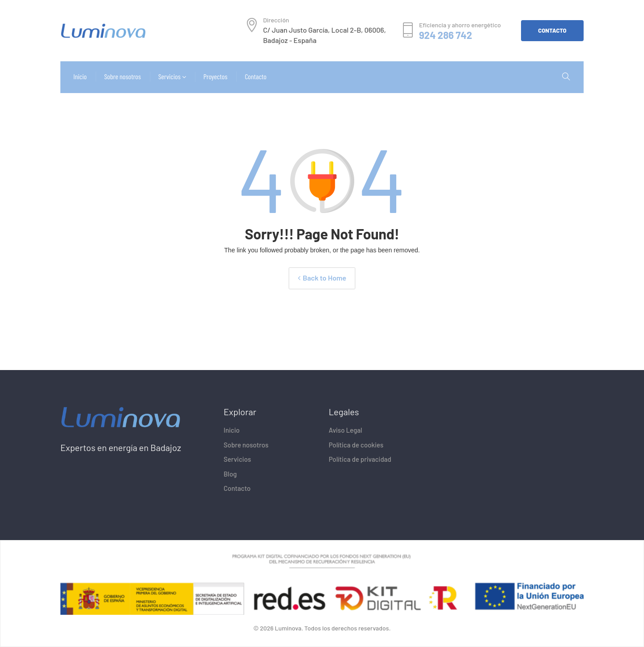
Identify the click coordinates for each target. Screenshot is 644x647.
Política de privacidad (360, 459)
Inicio (232, 430)
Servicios (237, 459)
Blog (230, 474)
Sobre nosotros (246, 445)
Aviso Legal (345, 430)
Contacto (237, 488)
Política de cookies (356, 445)
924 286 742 (446, 35)
